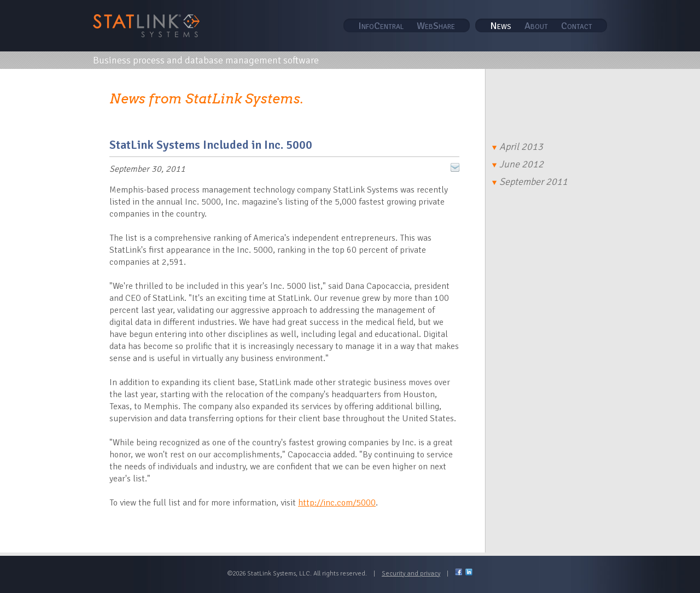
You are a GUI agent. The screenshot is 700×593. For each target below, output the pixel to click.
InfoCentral (381, 26)
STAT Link (146, 26)
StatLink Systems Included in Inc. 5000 (211, 145)
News (501, 26)
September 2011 (530, 182)
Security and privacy (411, 574)
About (536, 26)
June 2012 (518, 164)
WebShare (436, 26)
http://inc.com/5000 (337, 503)
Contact (577, 26)
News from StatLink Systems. (206, 99)
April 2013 (518, 147)
